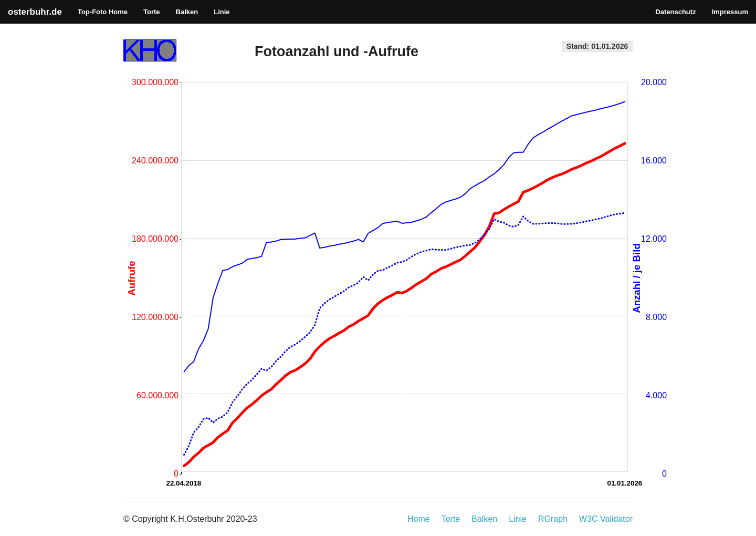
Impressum (730, 12)
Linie (222, 12)
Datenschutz (675, 12)
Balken (187, 12)
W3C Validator (606, 519)
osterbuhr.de (35, 12)
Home (419, 519)
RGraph (553, 519)
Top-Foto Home (103, 12)
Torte (152, 12)
